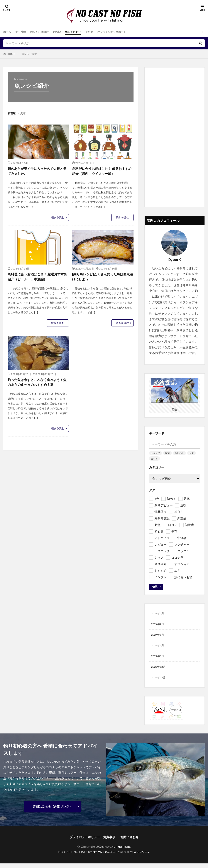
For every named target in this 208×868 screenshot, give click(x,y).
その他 (100, 32)
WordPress (143, 856)
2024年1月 (159, 636)
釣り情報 (23, 32)
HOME (11, 54)
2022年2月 (159, 648)
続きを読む (58, 218)
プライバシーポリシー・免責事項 (92, 842)
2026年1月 (159, 614)
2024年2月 (159, 625)
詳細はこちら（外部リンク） (52, 811)
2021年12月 (159, 670)
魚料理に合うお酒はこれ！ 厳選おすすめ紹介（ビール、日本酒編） (38, 277)
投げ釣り (179, 453)
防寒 (167, 453)
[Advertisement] (175, 137)
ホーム (8, 32)
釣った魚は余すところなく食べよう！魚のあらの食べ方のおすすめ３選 (37, 383)
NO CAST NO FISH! (117, 851)
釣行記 (64, 32)
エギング (156, 453)
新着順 (12, 113)
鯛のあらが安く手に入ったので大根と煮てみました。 (37, 171)
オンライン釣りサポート (125, 32)
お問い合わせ (129, 842)
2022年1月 (159, 659)
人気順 (24, 113)
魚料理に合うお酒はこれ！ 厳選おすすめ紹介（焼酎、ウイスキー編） (102, 171)
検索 (155, 586)
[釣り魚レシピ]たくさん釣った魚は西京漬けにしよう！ (101, 277)
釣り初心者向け (44, 32)
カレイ (154, 458)
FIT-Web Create (102, 856)
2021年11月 (159, 682)
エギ (191, 453)
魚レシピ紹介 (82, 32)
